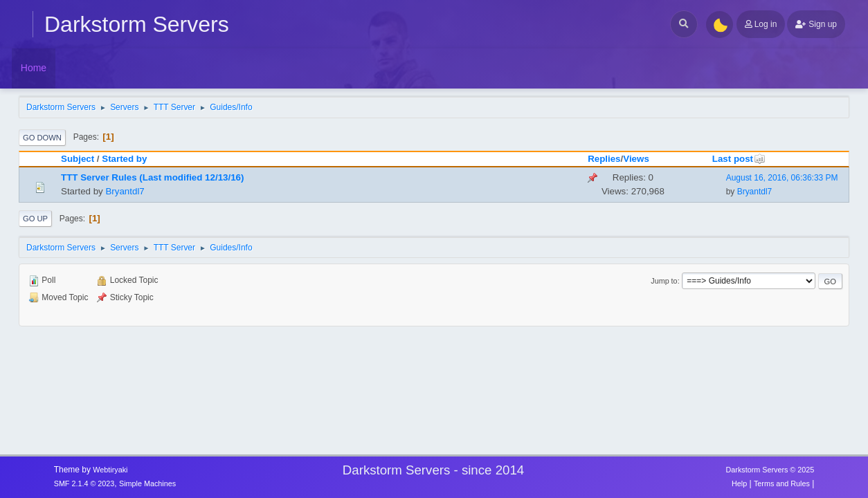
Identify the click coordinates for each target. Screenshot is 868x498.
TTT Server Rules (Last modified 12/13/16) (152, 177)
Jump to (664, 281)
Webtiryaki (110, 470)
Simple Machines (147, 483)
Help (739, 483)
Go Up (35, 219)
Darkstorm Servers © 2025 (770, 470)
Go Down (42, 138)
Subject (78, 159)
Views (636, 159)
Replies (604, 159)
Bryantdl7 (125, 191)
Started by (124, 159)
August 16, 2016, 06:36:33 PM (782, 178)
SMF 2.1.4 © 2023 (84, 483)
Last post (739, 159)
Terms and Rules (782, 483)
